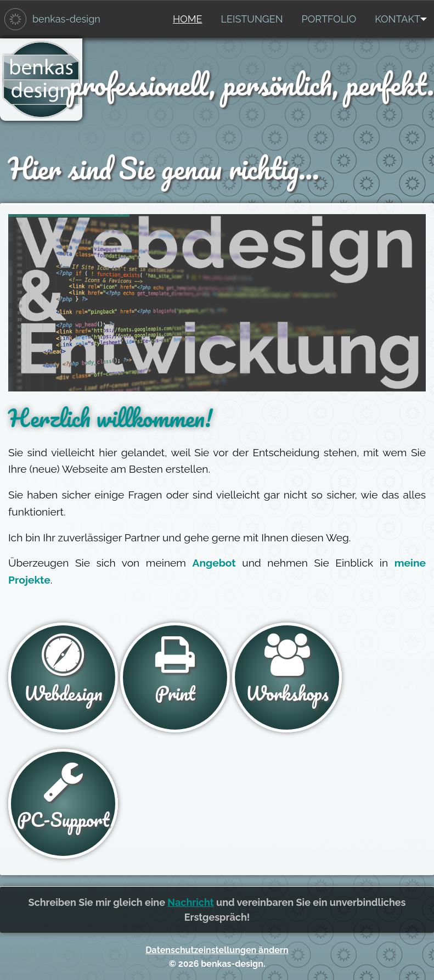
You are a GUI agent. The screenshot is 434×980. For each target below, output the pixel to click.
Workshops (287, 671)
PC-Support (63, 797)
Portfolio (329, 19)
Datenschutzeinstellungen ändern (217, 950)
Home (188, 19)
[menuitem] (188, 19)
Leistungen (252, 19)
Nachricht (190, 902)
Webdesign (63, 671)
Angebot (214, 563)
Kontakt (398, 19)
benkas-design (66, 19)
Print (175, 671)
